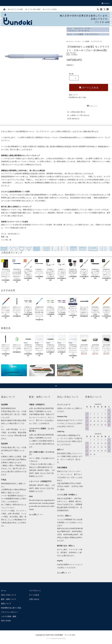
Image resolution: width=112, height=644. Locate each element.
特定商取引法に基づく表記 (77, 97)
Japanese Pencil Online (59, 638)
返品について (73, 95)
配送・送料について (9, 599)
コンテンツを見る (49, 9)
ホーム (69, 28)
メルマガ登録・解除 (9, 616)
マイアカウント (35, 591)
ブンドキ (49, 638)
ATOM (8, 621)
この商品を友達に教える (76, 112)
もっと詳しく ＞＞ (36, 514)
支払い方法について (9, 595)
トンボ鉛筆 (79, 34)
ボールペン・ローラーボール (79, 31)
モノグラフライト (93, 34)
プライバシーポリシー (9, 612)
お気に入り (92, 106)
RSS (3, 621)
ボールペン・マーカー (83, 28)
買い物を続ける (73, 119)
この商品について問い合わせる (78, 115)
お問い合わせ (34, 599)
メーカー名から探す (33, 9)
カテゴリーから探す (15, 9)
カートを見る (34, 595)
